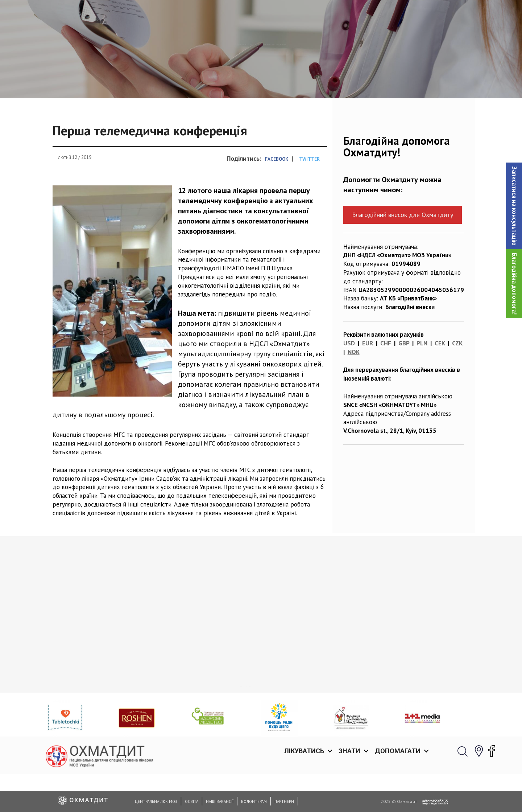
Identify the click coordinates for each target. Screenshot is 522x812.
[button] (514, 206)
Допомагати (398, 14)
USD (349, 381)
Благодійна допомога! (514, 284)
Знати (349, 14)
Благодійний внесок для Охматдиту (403, 252)
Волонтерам (254, 801)
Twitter (309, 196)
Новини (228, 82)
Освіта (192, 801)
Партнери (284, 801)
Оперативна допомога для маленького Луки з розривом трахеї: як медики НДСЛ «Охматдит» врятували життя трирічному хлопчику (417, 699)
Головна (197, 82)
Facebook (277, 196)
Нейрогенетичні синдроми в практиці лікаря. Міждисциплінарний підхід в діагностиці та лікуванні (94, 695)
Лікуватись (304, 14)
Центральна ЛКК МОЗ (156, 801)
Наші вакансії (220, 801)
